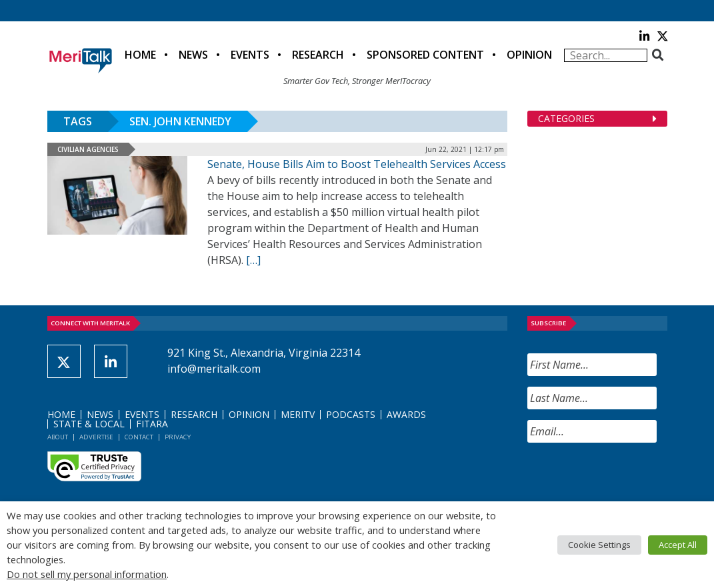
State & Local (89, 424)
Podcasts (351, 414)
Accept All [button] (678, 545)
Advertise (96, 437)
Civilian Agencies (88, 149)
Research (318, 55)
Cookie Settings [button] (599, 545)
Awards (406, 414)
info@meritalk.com (214, 369)
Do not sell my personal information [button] (87, 574)
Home (140, 55)
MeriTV (298, 414)
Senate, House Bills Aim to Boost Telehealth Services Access (357, 164)
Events (250, 55)
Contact (139, 437)
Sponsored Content (425, 55)
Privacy (178, 437)
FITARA (152, 424)
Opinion (529, 55)
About (58, 437)
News (193, 55)
